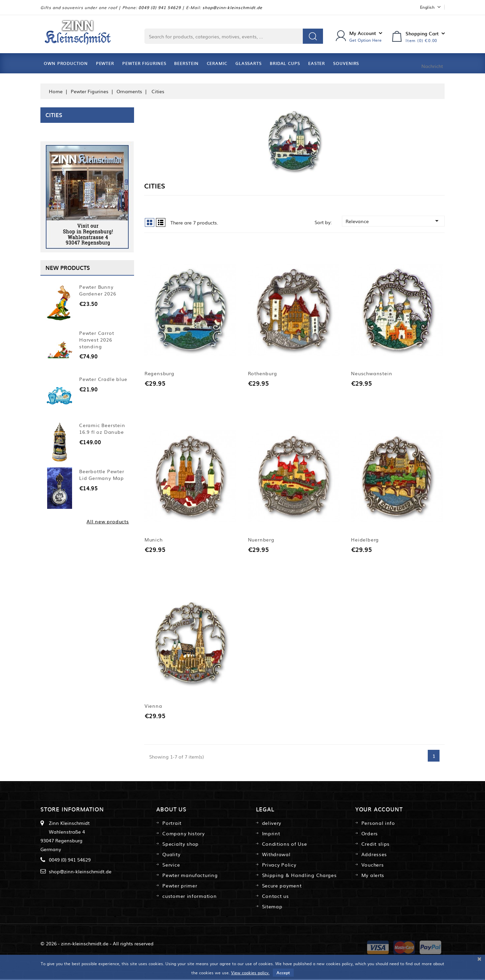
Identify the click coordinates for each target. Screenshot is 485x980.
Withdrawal (276, 855)
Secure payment (282, 886)
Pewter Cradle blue (103, 379)
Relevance (393, 221)
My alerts (373, 876)
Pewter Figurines (144, 63)
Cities (54, 115)
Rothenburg (263, 374)
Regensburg (159, 374)
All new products (108, 521)
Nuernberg (261, 540)
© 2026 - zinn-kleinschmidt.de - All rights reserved (97, 944)
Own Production (66, 63)
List (161, 222)
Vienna (153, 707)
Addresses (374, 855)
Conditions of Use (285, 845)
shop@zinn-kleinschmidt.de (232, 7)
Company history (184, 834)
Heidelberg (365, 540)
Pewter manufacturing (190, 876)
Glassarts (249, 63)
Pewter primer (180, 886)
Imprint (271, 834)
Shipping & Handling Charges (299, 876)
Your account (379, 810)
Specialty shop (181, 845)
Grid (150, 222)
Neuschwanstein (371, 374)
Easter (317, 63)
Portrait (172, 824)
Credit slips (376, 845)
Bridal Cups (285, 63)
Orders (370, 834)
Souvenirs (346, 63)
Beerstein (186, 63)
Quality (171, 855)
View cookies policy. (250, 973)
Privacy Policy (279, 866)
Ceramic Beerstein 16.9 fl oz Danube (102, 428)
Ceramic (217, 63)
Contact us (276, 897)
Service (171, 866)
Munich (154, 540)
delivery (272, 824)
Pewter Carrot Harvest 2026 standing (96, 340)
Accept (283, 973)
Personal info (378, 824)
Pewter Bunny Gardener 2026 (98, 290)
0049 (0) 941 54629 (160, 7)
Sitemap (272, 907)
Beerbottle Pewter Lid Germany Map (102, 475)
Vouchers (373, 866)
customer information (189, 897)
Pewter (105, 63)
